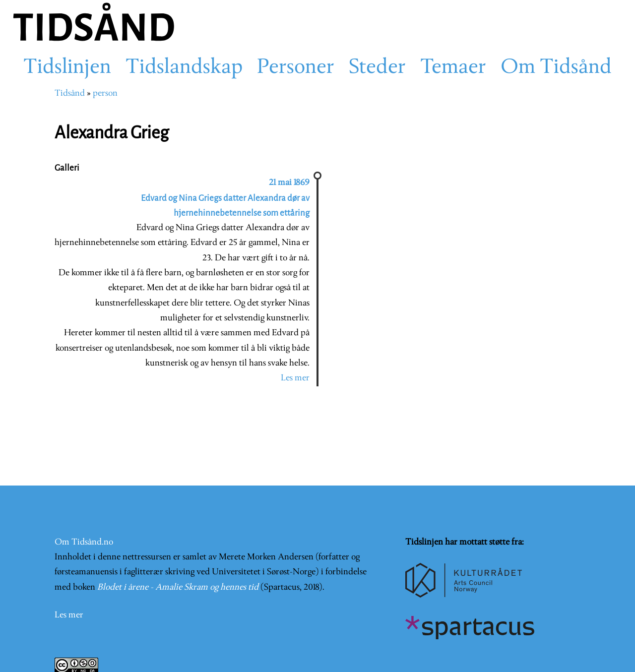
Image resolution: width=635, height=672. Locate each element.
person (105, 93)
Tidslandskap (184, 68)
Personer (296, 68)
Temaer (453, 68)
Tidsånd (70, 93)
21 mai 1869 (289, 183)
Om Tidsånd (556, 68)
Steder (377, 68)
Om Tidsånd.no (84, 542)
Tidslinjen (67, 68)
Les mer (295, 378)
